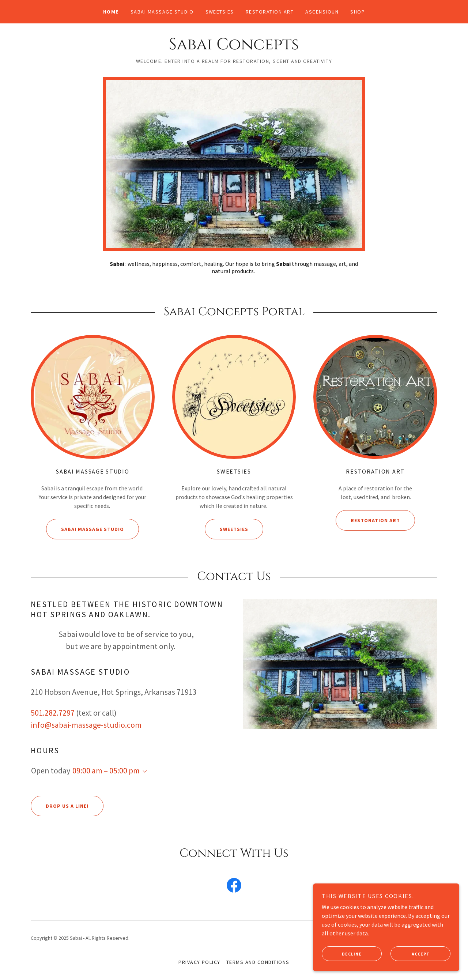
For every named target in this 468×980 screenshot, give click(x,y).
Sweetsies (227, 529)
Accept (410, 954)
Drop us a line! (60, 806)
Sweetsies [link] (220, 12)
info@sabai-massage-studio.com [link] (86, 725)
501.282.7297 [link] (53, 713)
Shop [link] (358, 12)
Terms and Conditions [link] (258, 962)
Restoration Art (368, 520)
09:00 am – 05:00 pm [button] (106, 770)
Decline (342, 954)
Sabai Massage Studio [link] (162, 12)
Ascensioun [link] (322, 12)
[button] (143, 772)
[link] (234, 47)
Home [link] (111, 12)
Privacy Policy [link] (199, 962)
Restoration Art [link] (270, 12)
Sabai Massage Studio (85, 529)
